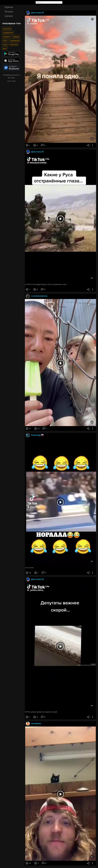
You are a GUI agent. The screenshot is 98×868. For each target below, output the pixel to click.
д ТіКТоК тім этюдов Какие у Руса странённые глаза (46, 284)
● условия (12, 78)
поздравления (8, 32)
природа (16, 36)
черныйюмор (15, 40)
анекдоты (7, 36)
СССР (5, 40)
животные (14, 44)
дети (5, 48)
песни (5, 44)
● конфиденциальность (12, 75)
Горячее (9, 7)
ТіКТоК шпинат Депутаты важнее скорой (41, 712)
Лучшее (9, 11)
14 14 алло (29, 568)
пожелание (7, 29)
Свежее (9, 16)
